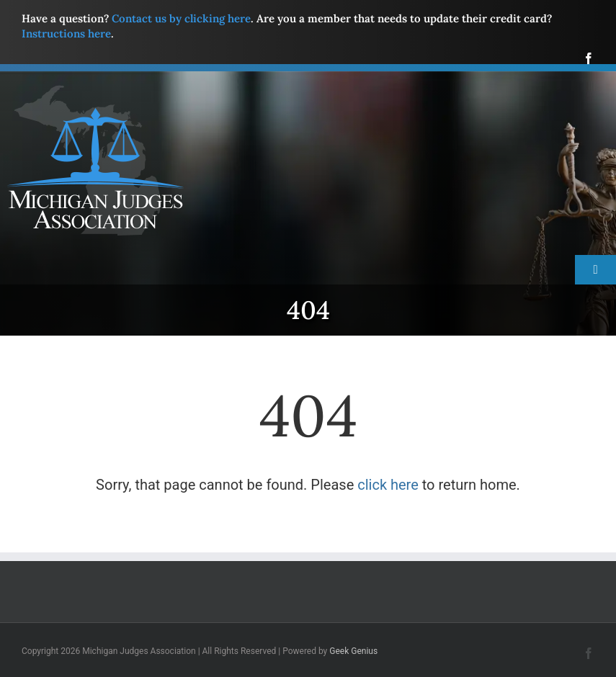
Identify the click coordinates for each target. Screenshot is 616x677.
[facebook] (589, 58)
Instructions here (66, 33)
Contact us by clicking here (181, 18)
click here (388, 485)
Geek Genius (353, 651)
